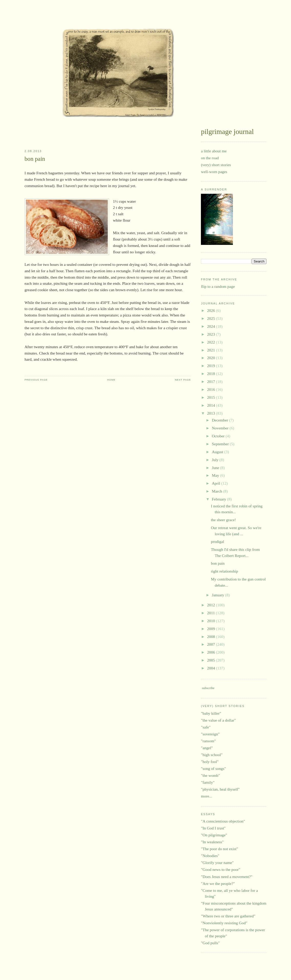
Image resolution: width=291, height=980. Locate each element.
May (216, 475)
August (218, 452)
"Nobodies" (210, 856)
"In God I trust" (213, 828)
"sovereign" (210, 734)
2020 (212, 358)
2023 (212, 334)
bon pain (35, 159)
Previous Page (36, 380)
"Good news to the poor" (221, 869)
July (216, 460)
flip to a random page (218, 286)
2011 (211, 613)
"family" (208, 782)
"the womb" (210, 775)
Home (111, 380)
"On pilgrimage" (214, 835)
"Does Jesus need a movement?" (227, 877)
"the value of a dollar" (218, 720)
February (220, 499)
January (219, 595)
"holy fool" (210, 762)
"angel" (207, 748)
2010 (212, 621)
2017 (212, 381)
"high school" (212, 755)
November (221, 428)
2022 (212, 342)
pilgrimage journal (41, 19)
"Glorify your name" (217, 863)
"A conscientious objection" (223, 821)
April (217, 483)
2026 (212, 310)
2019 (212, 366)
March (218, 491)
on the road (210, 158)
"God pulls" (210, 943)
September (221, 444)
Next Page (183, 380)
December (220, 420)
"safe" (206, 727)
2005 (212, 660)
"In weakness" (212, 842)
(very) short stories (216, 165)
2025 (212, 318)
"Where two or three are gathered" (228, 916)
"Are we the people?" (218, 884)
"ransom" (208, 741)
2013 (212, 413)
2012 (212, 605)
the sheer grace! (223, 520)
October (219, 436)
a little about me (214, 151)
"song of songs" (213, 768)
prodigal (218, 542)
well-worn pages (214, 172)
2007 (212, 644)
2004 (212, 668)
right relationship (224, 571)
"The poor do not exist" (219, 849)
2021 (212, 350)
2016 (212, 389)
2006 (212, 652)
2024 (212, 326)
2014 (212, 405)
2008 (212, 637)
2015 (212, 397)
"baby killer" (211, 713)
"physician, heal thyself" (220, 789)
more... (206, 796)
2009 (212, 629)
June (216, 468)
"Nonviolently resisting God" (224, 923)
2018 (212, 374)
